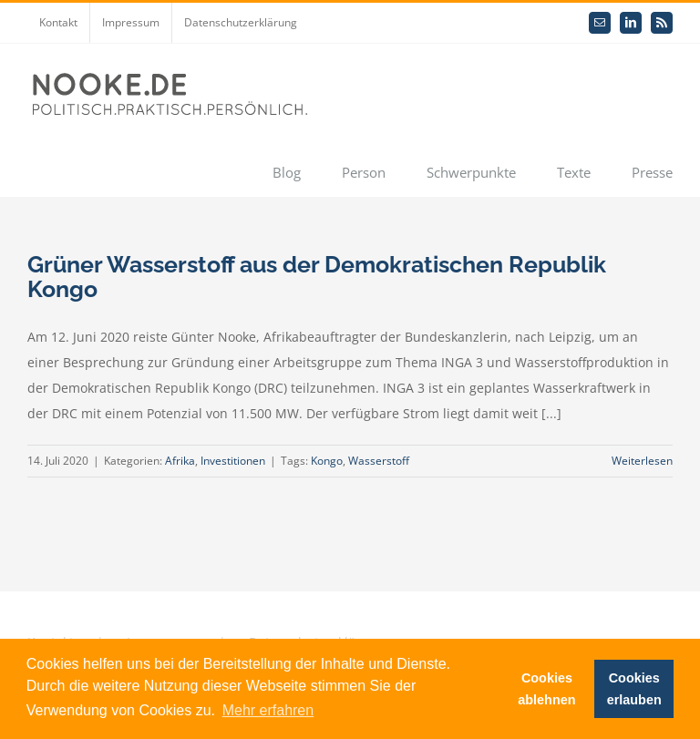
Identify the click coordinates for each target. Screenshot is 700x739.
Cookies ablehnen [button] (546, 689)
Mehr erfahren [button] (268, 710)
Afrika (180, 461)
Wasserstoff (379, 461)
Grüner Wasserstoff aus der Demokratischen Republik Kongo (317, 277)
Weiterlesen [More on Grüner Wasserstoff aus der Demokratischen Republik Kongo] (642, 461)
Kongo (327, 461)
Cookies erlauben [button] (634, 689)
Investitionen (233, 461)
